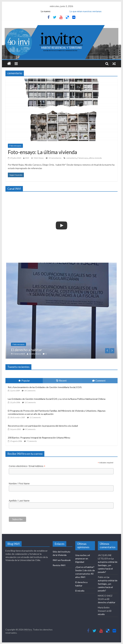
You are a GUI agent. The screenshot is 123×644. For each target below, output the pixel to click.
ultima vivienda (95, 158)
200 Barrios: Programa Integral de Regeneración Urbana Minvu (39, 438)
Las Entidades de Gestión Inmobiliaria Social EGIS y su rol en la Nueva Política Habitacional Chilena (57, 399)
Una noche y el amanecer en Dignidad (83, 559)
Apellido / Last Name (19, 501)
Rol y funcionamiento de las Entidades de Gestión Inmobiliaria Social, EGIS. (45, 387)
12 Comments (30, 402)
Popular (24, 381)
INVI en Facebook (62, 560)
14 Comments (30, 391)
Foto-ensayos (15, 146)
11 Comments (35, 417)
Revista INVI (59, 565)
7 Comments (32, 441)
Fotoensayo (83, 158)
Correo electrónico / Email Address (27, 466)
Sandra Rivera (46, 354)
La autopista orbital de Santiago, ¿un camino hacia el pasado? (108, 565)
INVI (27, 158)
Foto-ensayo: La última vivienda (42, 152)
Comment (99, 381)
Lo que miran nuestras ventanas (86, 11)
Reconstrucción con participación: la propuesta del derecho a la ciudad (43, 426)
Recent (61, 381)
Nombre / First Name (19, 484)
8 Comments (30, 429)
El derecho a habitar (38, 350)
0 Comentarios (54, 158)
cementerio (71, 158)
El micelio (80, 591)
